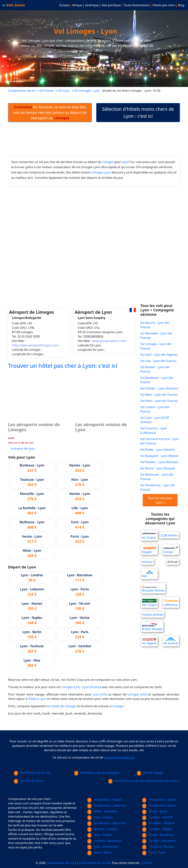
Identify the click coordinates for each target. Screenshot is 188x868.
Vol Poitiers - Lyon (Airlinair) (159, 388)
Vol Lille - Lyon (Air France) (158, 361)
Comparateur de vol (22, 91)
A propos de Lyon (23, 448)
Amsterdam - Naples (105, 800)
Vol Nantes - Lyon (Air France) (155, 369)
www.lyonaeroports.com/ (109, 341)
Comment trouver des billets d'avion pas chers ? (144, 781)
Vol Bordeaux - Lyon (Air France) (157, 380)
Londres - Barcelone (104, 841)
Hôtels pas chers (164, 5)
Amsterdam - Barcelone (107, 823)
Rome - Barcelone (158, 835)
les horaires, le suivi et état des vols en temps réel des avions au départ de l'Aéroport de (50, 112)
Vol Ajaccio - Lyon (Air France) (155, 325)
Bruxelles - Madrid (158, 823)
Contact (147, 863)
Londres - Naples (157, 829)
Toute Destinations (137, 5)
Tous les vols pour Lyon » (160, 500)
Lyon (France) (92, 687)
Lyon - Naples (100, 817)
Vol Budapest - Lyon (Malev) (159, 456)
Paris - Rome (99, 852)
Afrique (77, 5)
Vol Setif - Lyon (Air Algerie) (159, 355)
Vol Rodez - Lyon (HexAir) (157, 450)
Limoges (108, 162)
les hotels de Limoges (62, 706)
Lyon (125, 162)
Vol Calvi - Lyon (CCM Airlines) (155, 420)
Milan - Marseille (102, 811)
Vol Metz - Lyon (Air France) (159, 395)
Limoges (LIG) (71, 687)
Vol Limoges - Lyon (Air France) (156, 346)
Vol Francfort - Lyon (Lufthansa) (154, 431)
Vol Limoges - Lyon (87, 91)
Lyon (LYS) (100, 694)
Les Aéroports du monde (94, 863)
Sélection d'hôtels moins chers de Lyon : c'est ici (138, 112)
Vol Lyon (64, 91)
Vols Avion (14, 5)
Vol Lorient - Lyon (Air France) (155, 409)
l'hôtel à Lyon (37, 699)
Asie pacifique (111, 5)
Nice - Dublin (100, 835)
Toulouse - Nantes (158, 847)
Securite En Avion (29, 781)
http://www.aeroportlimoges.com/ (36, 345)
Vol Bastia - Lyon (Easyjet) (158, 468)
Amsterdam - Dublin (159, 800)
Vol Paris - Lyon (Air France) (159, 401)
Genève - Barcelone (159, 841)
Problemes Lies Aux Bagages (97, 773)
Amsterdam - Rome (159, 805)
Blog (181, 5)
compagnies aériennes (120, 757)
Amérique (92, 5)
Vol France (46, 91)
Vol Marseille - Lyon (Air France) (156, 336)
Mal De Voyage (150, 773)
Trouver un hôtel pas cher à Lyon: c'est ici (63, 366)
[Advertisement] (94, 139)
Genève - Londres (103, 829)
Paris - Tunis (154, 852)
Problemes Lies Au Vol (32, 773)
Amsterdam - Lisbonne (106, 805)
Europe (64, 5)
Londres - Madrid (157, 817)
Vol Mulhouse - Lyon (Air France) (157, 477)
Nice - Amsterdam (103, 847)
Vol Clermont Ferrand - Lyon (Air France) (160, 441)
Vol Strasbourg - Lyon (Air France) (158, 487)
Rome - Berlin (155, 811)
